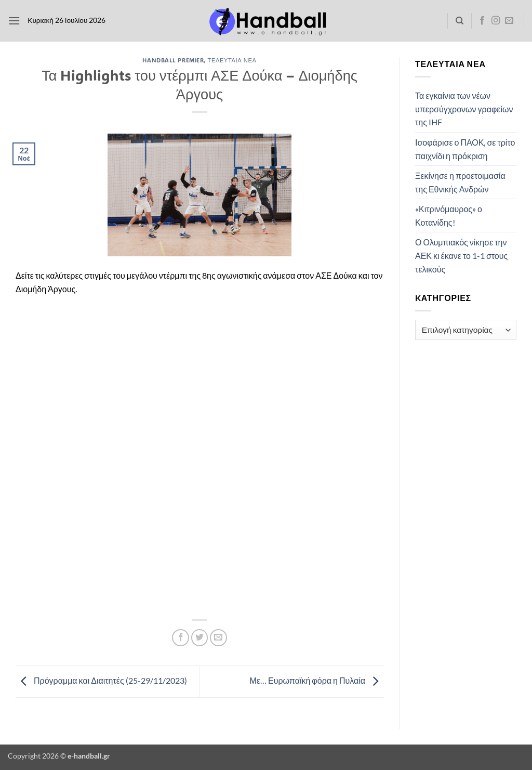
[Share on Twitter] (200, 638)
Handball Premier (173, 60)
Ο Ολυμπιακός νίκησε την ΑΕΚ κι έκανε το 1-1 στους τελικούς (461, 255)
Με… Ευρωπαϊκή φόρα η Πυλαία (317, 680)
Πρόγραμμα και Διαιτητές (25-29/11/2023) (101, 680)
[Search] (460, 21)
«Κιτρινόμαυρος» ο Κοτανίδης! (449, 216)
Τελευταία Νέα (232, 60)
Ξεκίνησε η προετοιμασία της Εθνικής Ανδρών (460, 182)
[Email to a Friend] (218, 638)
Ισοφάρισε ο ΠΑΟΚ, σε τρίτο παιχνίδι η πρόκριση (465, 149)
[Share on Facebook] (181, 638)
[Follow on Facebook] (482, 21)
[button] (14, 21)
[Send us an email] (509, 21)
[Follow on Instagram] (496, 21)
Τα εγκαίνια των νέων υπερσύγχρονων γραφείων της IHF (464, 109)
